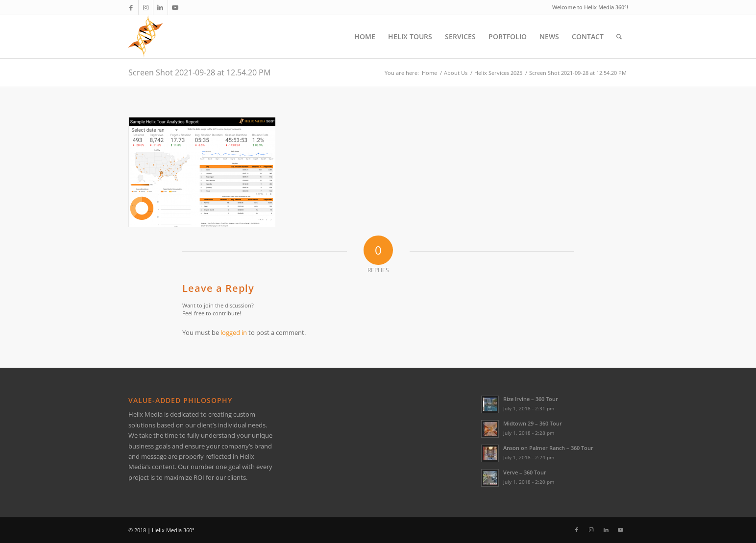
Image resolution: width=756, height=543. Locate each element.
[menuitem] (365, 37)
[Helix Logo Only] (146, 37)
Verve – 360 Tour (525, 472)
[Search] (619, 37)
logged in (234, 332)
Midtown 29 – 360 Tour (533, 423)
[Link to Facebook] (131, 7)
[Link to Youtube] (175, 7)
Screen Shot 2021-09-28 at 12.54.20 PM (199, 72)
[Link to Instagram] (146, 7)
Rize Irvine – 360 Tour (531, 399)
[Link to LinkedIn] (160, 7)
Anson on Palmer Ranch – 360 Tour (548, 448)
